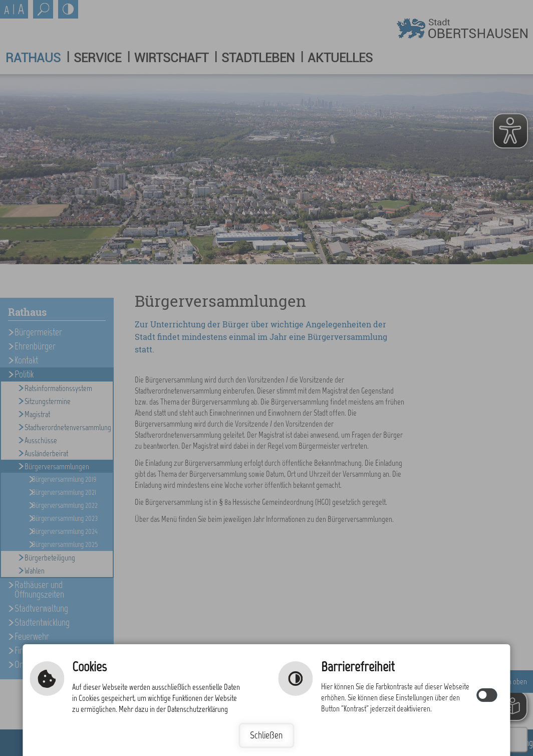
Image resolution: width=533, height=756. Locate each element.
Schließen (266, 735)
